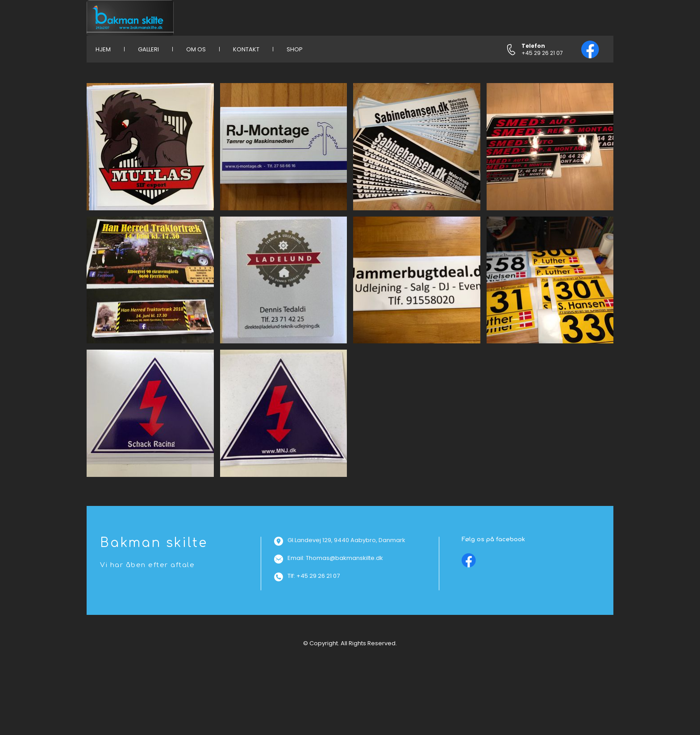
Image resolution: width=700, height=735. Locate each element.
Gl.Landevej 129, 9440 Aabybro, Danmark (346, 540)
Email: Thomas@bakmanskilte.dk (335, 558)
